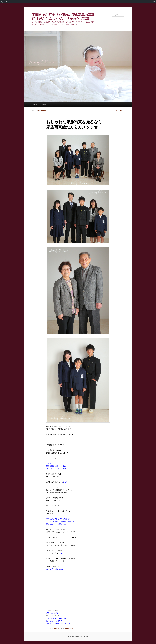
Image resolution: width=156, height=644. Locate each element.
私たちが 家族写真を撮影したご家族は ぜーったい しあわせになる (57, 466)
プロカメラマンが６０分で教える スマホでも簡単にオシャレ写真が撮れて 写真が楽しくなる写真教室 (61, 521)
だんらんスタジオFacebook (56, 618)
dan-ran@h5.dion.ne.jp (55, 569)
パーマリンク (73, 628)
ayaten (67, 628)
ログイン (7, 2)
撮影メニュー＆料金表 (40, 104)
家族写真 (56, 628)
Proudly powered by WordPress (78, 636)
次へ (122, 111)
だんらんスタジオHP (54, 621)
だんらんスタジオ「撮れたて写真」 (59, 623)
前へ (116, 111)
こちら (65, 482)
